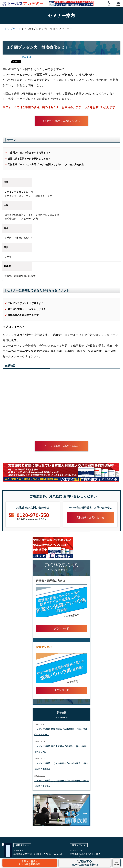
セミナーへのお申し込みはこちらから (61, 121)
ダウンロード (62, 628)
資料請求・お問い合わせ (90, 518)
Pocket (27, 57)
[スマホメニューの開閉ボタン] (117, 863)
